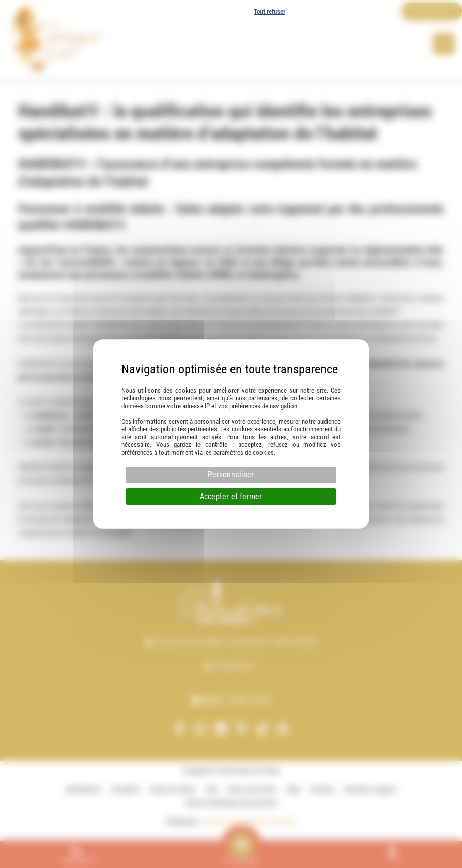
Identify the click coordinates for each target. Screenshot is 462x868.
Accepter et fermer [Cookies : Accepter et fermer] (231, 496)
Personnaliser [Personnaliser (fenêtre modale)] (231, 475)
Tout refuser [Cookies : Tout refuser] (269, 12)
